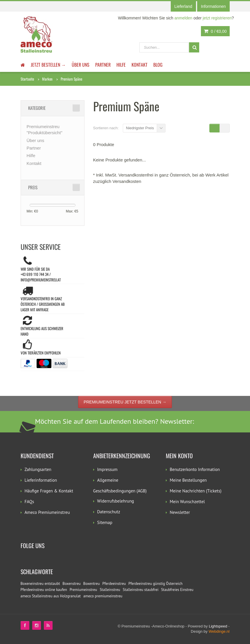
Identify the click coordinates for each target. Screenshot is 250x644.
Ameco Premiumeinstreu (47, 512)
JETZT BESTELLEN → (48, 65)
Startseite (27, 79)
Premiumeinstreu (83, 590)
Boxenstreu (71, 584)
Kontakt (140, 65)
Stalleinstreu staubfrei (141, 590)
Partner (103, 65)
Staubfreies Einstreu (177, 590)
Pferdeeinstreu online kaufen (44, 590)
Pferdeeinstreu (114, 584)
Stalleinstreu (110, 590)
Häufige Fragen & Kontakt (49, 491)
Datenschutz (109, 512)
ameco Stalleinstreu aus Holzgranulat (51, 596)
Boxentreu (92, 584)
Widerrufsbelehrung (116, 501)
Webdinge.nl (219, 631)
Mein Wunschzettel (187, 502)
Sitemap (105, 522)
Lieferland (184, 6)
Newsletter (180, 512)
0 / (215, 31)
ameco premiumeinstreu (103, 596)
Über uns (81, 65)
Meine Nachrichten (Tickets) (196, 491)
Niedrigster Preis (140, 128)
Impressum (107, 469)
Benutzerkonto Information (195, 469)
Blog (158, 65)
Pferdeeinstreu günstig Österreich (155, 584)
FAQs (29, 502)
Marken (47, 79)
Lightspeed (218, 626)
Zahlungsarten (38, 469)
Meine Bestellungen (188, 480)
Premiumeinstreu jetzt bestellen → (125, 402)
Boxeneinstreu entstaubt (40, 584)
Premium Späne (71, 79)
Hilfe (121, 65)
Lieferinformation (41, 480)
